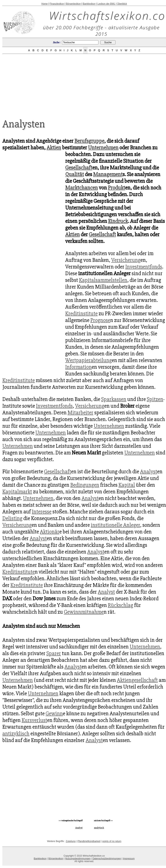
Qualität (75, 174)
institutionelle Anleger (115, 525)
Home (45, 4)
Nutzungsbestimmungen (78, 859)
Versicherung (126, 260)
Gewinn (54, 714)
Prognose (100, 320)
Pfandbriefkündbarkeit (89, 841)
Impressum (129, 859)
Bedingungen (85, 485)
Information (78, 367)
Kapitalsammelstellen (103, 280)
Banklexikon (89, 4)
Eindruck (118, 221)
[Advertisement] (84, 83)
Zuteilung (71, 841)
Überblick (122, 4)
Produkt (116, 188)
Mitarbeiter (80, 413)
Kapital (127, 485)
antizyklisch (16, 734)
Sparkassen (114, 399)
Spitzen (155, 399)
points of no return (112, 841)
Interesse (42, 512)
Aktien (54, 148)
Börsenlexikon (73, 4)
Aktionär (50, 532)
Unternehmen (103, 148)
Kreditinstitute (81, 314)
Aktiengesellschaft (137, 680)
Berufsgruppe (89, 141)
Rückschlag (121, 605)
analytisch (99, 828)
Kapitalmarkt (17, 492)
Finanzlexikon (57, 4)
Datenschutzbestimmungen (107, 859)
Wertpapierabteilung (89, 360)
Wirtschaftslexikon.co (107, 15)
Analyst (149, 472)
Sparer (54, 653)
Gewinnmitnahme (84, 612)
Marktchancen (82, 188)
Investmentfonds (144, 267)
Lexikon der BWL (106, 4)
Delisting (12, 518)
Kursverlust (34, 720)
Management (108, 174)
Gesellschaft (79, 168)
